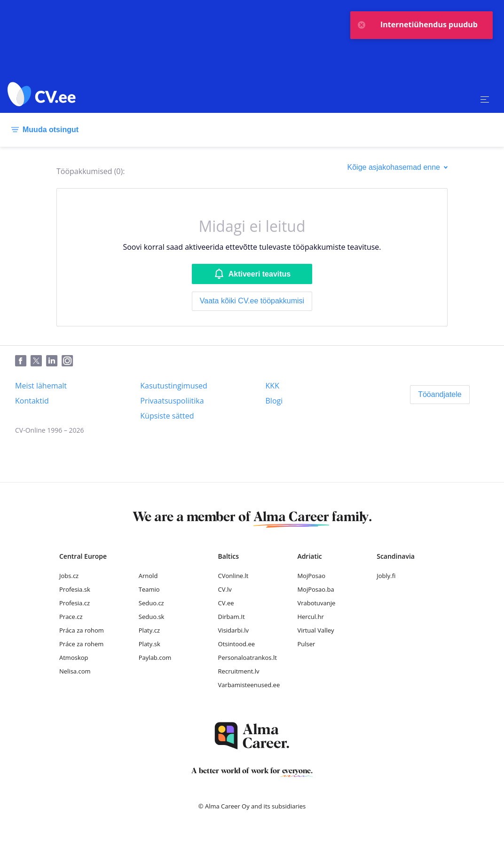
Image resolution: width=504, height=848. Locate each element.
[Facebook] (23, 361)
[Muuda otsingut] (43, 130)
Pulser (306, 644)
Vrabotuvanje (316, 603)
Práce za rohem (81, 644)
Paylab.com (155, 658)
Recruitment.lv (239, 671)
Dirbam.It (232, 617)
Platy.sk (150, 644)
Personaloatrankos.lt (248, 658)
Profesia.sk (75, 589)
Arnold (148, 576)
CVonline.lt (233, 576)
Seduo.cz (151, 603)
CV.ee (226, 603)
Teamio (149, 589)
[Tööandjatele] (440, 395)
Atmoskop (74, 658)
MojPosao (311, 576)
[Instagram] (69, 361)
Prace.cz (71, 617)
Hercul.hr (310, 617)
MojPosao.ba (315, 589)
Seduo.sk (152, 617)
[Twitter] (38, 361)
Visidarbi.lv (233, 630)
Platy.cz (149, 630)
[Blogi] (274, 401)
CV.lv (225, 589)
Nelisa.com (75, 671)
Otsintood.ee (236, 644)
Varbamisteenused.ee (249, 685)
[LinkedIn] (54, 361)
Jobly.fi (386, 576)
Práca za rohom (82, 630)
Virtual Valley (315, 630)
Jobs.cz (69, 576)
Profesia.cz (75, 603)
